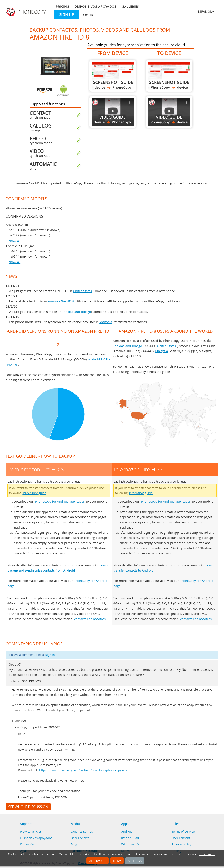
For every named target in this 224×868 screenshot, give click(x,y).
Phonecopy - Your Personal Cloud (27, 12)
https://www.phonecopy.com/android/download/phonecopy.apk (83, 770)
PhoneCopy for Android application (60, 501)
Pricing (62, 6)
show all (15, 241)
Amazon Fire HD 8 (61, 301)
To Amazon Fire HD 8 (169, 76)
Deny (117, 861)
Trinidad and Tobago (76, 312)
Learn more (207, 854)
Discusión (27, 844)
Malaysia (106, 322)
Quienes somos (82, 831)
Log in (87, 15)
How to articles (31, 831)
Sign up (67, 15)
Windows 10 (130, 844)
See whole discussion (28, 807)
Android (127, 831)
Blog (74, 844)
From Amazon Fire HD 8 (113, 76)
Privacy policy (181, 844)
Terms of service (183, 831)
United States (82, 291)
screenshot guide (34, 493)
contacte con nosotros (90, 619)
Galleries (130, 6)
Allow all (98, 861)
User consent (181, 838)
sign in (50, 655)
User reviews (80, 838)
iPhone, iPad (130, 838)
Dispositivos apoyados (95, 6)
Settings (135, 861)
